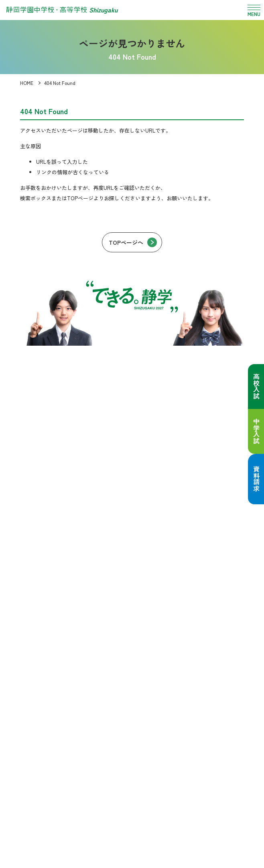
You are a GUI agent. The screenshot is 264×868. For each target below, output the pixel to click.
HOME (27, 83)
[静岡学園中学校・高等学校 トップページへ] (62, 10)
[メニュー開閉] (254, 10)
